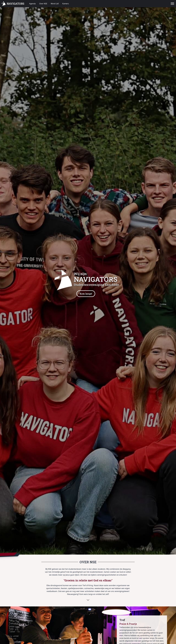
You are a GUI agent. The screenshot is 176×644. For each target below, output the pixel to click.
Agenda (32, 4)
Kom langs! (86, 294)
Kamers (65, 4)
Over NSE (43, 4)
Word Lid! (55, 4)
